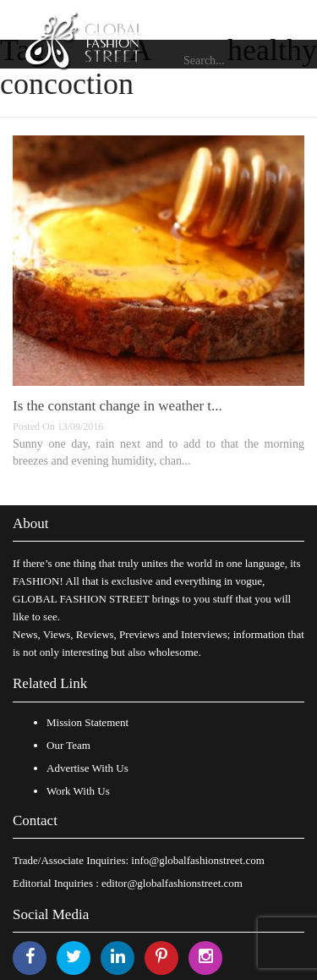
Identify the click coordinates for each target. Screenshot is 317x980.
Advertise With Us (87, 768)
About (31, 523)
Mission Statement (87, 722)
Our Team (68, 745)
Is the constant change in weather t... (118, 406)
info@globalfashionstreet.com (197, 860)
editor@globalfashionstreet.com (172, 883)
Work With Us (78, 791)
